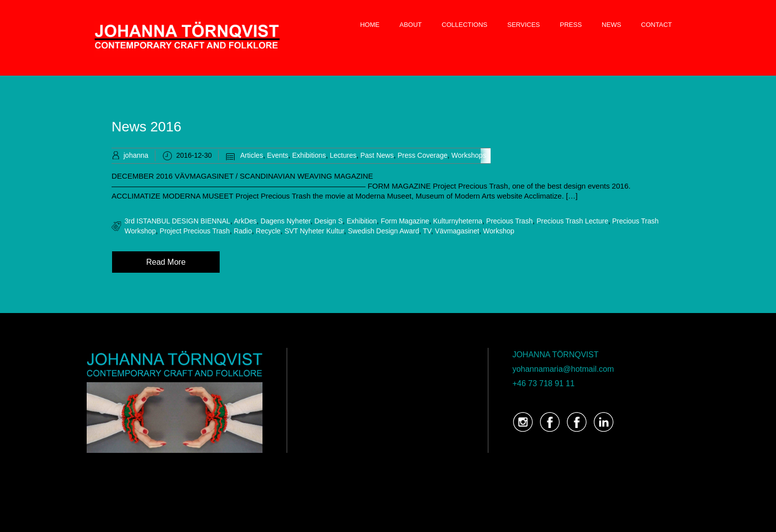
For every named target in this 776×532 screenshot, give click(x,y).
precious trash (509, 221)
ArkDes (245, 221)
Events (278, 155)
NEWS (611, 25)
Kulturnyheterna (457, 221)
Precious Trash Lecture (572, 221)
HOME (370, 25)
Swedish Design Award (384, 231)
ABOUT (411, 25)
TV (427, 231)
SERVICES (524, 25)
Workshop (499, 231)
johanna (136, 155)
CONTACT (656, 25)
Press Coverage (422, 155)
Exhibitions (309, 155)
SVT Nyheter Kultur (314, 231)
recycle (268, 231)
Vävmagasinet (457, 231)
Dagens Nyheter (285, 221)
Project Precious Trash (195, 231)
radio (243, 231)
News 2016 (146, 127)
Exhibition (362, 221)
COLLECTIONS (465, 25)
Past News (377, 155)
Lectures (343, 155)
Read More (166, 262)
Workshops (469, 155)
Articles (252, 155)
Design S (328, 221)
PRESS (571, 25)
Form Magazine (405, 221)
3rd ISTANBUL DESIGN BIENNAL (177, 221)
